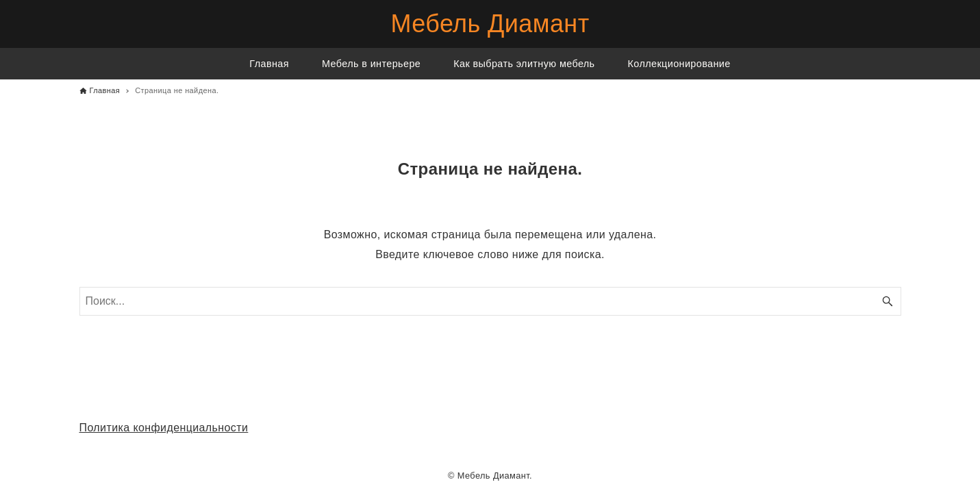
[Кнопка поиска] (888, 301)
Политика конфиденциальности (164, 428)
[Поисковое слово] (490, 301)
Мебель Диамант (490, 24)
